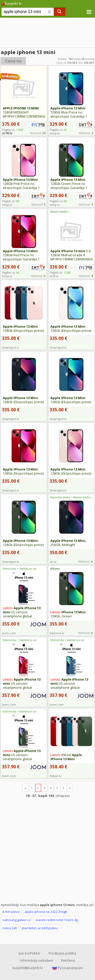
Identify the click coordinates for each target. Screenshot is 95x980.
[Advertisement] (48, 850)
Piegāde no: (58, 130)
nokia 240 (10, 928)
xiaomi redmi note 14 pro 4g (57, 920)
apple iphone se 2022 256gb (46, 912)
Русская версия (70, 968)
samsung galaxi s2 (16, 920)
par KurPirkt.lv (30, 953)
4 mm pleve (11, 912)
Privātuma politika (62, 953)
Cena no (13, 61)
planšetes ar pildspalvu (40, 928)
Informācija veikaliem (37, 960)
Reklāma (68, 960)
